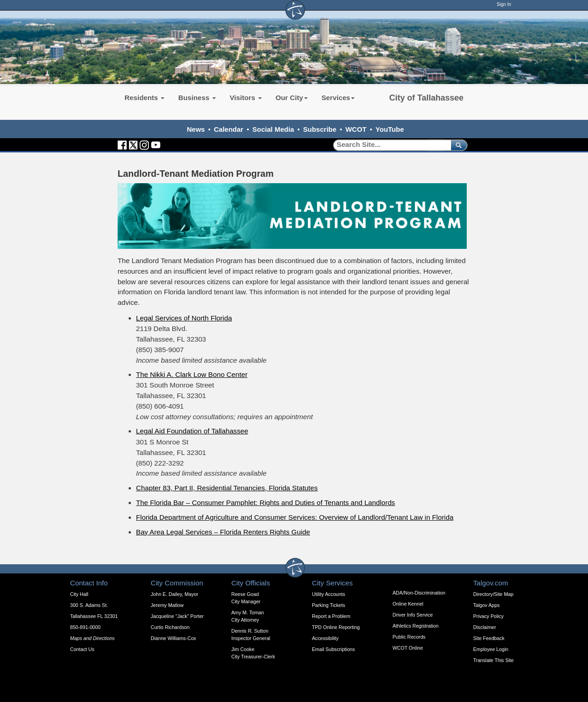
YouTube (390, 129)
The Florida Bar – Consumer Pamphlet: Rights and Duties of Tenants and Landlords (266, 503)
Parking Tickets (328, 605)
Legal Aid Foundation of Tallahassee (192, 431)
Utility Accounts (328, 594)
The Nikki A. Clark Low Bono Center (192, 374)
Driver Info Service (413, 615)
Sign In (504, 4)
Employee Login (491, 649)
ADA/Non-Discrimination (419, 593)
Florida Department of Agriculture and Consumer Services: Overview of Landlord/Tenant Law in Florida (295, 517)
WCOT (356, 129)
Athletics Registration (416, 626)
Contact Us (82, 649)
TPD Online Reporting (336, 627)
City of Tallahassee (426, 98)
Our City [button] (292, 98)
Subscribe (320, 129)
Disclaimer (485, 627)
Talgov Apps (486, 605)
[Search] (389, 145)
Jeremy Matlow (167, 605)
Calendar (229, 129)
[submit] (457, 145)
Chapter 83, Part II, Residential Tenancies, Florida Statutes (227, 488)
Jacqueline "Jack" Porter (177, 616)
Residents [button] (144, 98)
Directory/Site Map (493, 594)
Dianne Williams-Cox (173, 638)
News (196, 129)
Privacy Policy (488, 616)
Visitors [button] (246, 98)
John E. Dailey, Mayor (174, 594)
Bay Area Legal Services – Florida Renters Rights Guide (223, 532)
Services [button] (338, 98)
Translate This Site (493, 660)
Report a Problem (331, 616)
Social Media (273, 129)
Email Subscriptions (334, 649)
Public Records (409, 637)
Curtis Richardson (170, 627)
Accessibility (325, 638)
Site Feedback (489, 638)
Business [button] (197, 98)
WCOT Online (408, 648)
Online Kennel (408, 604)
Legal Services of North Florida (184, 318)
